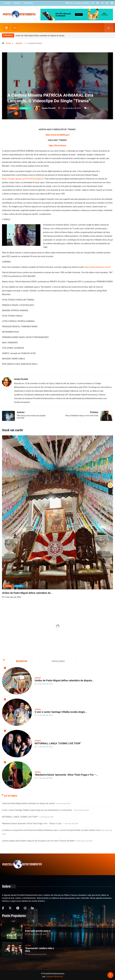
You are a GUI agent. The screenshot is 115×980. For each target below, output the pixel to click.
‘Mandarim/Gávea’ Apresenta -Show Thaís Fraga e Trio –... (66, 775)
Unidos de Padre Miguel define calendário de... (27, 593)
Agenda (19, 43)
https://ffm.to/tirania (58, 146)
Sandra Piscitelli (49, 108)
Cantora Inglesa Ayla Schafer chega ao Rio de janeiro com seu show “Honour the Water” (39, 841)
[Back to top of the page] (110, 975)
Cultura (19, 586)
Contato (7, 3)
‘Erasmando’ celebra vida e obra (39, 950)
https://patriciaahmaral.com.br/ (98, 267)
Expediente (28, 3)
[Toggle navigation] (6, 28)
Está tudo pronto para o (38, 931)
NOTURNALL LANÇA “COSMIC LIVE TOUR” (58, 743)
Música (25, 108)
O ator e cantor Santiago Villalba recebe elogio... (61, 712)
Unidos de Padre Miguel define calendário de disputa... (64, 680)
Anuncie (17, 3)
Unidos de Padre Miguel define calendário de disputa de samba (40, 36)
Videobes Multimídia (54, 977)
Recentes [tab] (15, 661)
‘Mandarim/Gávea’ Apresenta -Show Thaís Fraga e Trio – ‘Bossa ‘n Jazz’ (32, 823)
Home (8, 43)
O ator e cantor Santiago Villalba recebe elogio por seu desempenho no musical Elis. (37, 810)
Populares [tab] (52, 661)
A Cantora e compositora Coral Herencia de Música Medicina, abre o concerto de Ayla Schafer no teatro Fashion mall (51, 830)
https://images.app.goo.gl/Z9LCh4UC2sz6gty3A (23, 179)
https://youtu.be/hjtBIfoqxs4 (57, 135)
